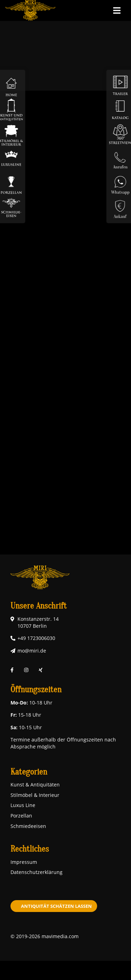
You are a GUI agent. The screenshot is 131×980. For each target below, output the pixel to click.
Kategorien (29, 772)
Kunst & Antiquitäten (35, 785)
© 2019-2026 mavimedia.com (45, 936)
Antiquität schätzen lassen (56, 906)
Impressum (24, 862)
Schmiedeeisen (28, 826)
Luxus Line (23, 805)
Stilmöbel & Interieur (35, 795)
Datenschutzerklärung (37, 872)
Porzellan (21, 816)
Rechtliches (30, 849)
